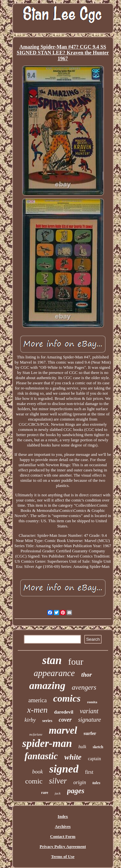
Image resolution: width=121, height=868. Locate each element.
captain (95, 759)
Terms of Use (63, 857)
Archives (63, 826)
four (76, 662)
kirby (30, 720)
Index (63, 816)
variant (89, 711)
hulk (82, 747)
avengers (84, 687)
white (73, 757)
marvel (63, 730)
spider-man (47, 743)
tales (96, 783)
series (47, 721)
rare (45, 793)
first (89, 772)
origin (80, 782)
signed (64, 769)
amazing (47, 685)
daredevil (64, 712)
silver (58, 781)
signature (90, 720)
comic (34, 781)
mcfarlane (36, 734)
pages (76, 791)
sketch (98, 747)
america (38, 700)
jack (57, 793)
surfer (90, 733)
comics (67, 698)
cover (65, 720)
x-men (37, 710)
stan (52, 660)
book (38, 772)
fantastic (41, 756)
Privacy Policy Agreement (63, 846)
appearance (54, 673)
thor (87, 675)
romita (92, 702)
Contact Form (63, 836)
